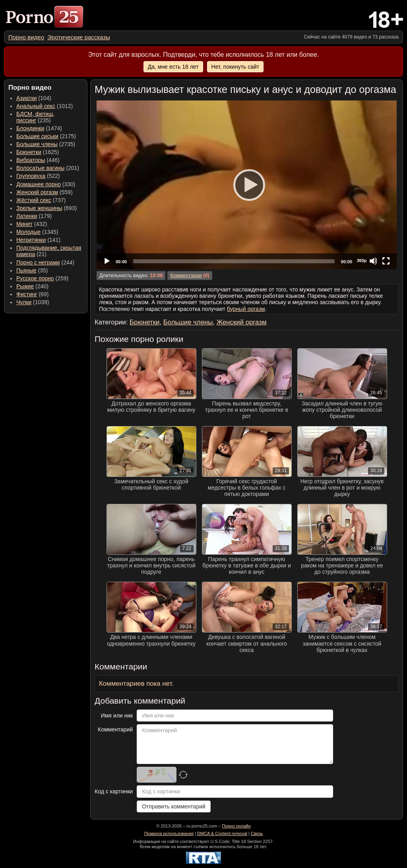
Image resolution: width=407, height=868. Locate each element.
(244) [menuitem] (45, 262)
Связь (257, 833)
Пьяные (26, 270)
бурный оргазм (246, 309)
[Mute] (373, 261)
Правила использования (169, 833)
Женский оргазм (37, 192)
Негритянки (31, 240)
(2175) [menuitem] (46, 136)
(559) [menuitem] (45, 192)
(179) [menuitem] (34, 216)
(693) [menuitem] (47, 208)
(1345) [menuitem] (37, 232)
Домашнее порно (39, 184)
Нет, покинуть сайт (235, 67)
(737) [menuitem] (41, 200)
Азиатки (26, 98)
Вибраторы (31, 160)
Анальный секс (36, 106)
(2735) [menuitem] (46, 144)
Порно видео (26, 37)
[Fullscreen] (386, 261)
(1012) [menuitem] (45, 106)
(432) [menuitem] (32, 224)
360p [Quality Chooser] (361, 260)
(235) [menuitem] (35, 117)
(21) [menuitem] (49, 251)
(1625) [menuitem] (38, 152)
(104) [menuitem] (34, 98)
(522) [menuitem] (38, 176)
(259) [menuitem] (42, 278)
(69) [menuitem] (32, 294)
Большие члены (37, 144)
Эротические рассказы (79, 37)
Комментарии (186, 276)
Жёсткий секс (34, 200)
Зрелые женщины (39, 208)
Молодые (28, 232)
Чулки (24, 302)
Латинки (27, 216)
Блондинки (30, 128)
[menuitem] (26, 37)
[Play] (247, 185)
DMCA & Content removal (222, 833)
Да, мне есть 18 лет (173, 67)
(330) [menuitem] (46, 184)
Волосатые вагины (40, 168)
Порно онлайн (236, 826)
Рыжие (25, 286)
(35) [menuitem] (32, 270)
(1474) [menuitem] (39, 128)
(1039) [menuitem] (33, 302)
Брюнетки (29, 152)
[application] (247, 185)
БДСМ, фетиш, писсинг (35, 117)
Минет (24, 224)
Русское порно (35, 278)
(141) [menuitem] (38, 240)
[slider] (234, 261)
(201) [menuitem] (48, 168)
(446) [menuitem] (38, 160)
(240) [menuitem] (32, 286)
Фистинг (27, 294)
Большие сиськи (37, 136)
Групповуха (31, 176)
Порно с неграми (38, 262)
